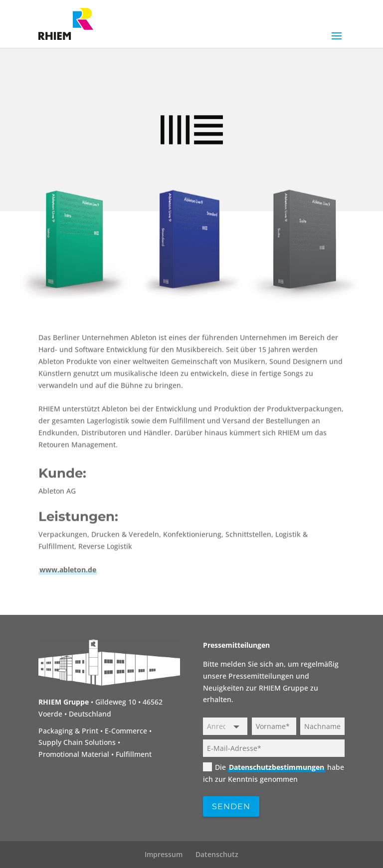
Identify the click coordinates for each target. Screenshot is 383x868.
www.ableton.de (68, 657)
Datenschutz (217, 854)
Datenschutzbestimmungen (277, 767)
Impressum (164, 854)
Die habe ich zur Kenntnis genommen (274, 773)
